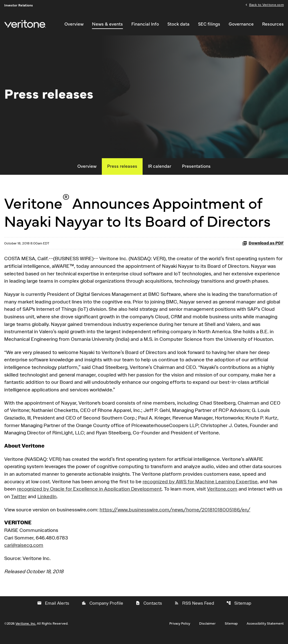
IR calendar (160, 170)
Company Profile (102, 611)
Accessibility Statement (265, 631)
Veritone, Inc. (26, 631)
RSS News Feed (194, 611)
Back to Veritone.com (266, 5)
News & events (107, 24)
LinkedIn (47, 503)
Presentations (196, 170)
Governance (241, 24)
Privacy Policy (180, 631)
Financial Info (145, 24)
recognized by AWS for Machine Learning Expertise (200, 488)
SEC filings (209, 24)
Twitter (19, 503)
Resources (273, 24)
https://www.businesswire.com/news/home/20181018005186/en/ (175, 517)
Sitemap (239, 611)
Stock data (178, 24)
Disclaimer (207, 631)
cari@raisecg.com (24, 553)
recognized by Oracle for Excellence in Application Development (89, 496)
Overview (74, 24)
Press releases (122, 170)
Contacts (149, 611)
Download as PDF (263, 247)
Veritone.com (222, 496)
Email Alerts (53, 611)
